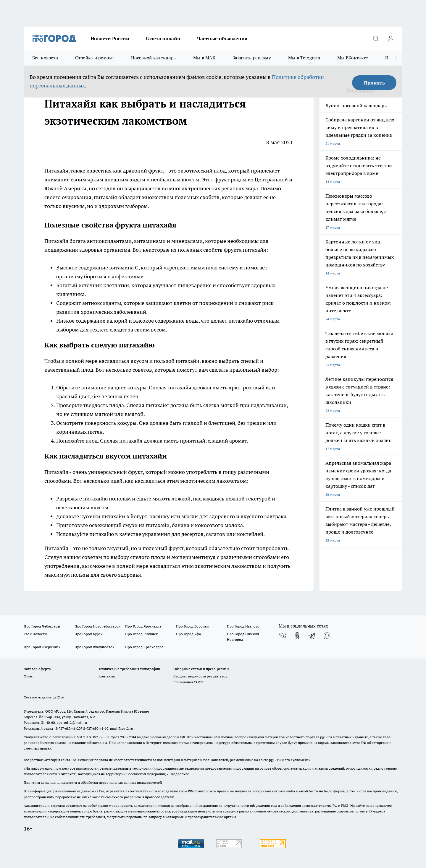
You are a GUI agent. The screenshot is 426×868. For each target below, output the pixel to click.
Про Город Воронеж (193, 626)
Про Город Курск (88, 634)
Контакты (107, 676)
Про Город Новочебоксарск (97, 626)
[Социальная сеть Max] (327, 635)
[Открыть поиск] (376, 38)
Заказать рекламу (252, 58)
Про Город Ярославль (143, 626)
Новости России (110, 38)
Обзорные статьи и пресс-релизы (201, 669)
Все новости (45, 58)
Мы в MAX (204, 58)
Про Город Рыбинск (141, 634)
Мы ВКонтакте (353, 58)
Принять (374, 83)
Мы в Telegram (304, 58)
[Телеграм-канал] (312, 635)
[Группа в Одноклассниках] (297, 635)
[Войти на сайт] (390, 38)
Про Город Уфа (188, 634)
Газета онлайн (163, 38)
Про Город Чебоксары (42, 626)
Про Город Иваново (243, 626)
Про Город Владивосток (94, 647)
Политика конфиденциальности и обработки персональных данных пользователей (93, 782)
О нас (28, 676)
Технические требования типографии (129, 669)
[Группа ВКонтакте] (283, 635)
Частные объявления (222, 38)
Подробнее (180, 774)
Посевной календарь (153, 58)
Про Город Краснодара (144, 647)
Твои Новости (35, 634)
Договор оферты (38, 669)
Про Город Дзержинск (42, 647)
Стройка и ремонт (95, 58)
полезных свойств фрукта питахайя (222, 250)
